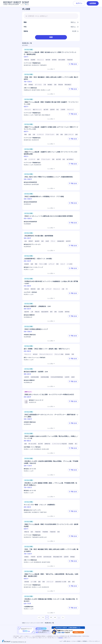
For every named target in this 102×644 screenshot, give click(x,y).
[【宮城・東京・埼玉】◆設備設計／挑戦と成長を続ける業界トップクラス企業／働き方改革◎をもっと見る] (51, 94)
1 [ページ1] (43, 617)
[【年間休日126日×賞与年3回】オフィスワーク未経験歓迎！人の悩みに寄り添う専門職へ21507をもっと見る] (51, 298)
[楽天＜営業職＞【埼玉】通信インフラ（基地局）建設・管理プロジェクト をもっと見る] (51, 364)
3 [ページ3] (51, 617)
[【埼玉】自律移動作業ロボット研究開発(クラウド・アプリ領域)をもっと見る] (51, 208)
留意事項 (61, 638)
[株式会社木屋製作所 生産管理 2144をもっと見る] (51, 386)
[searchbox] (51, 16)
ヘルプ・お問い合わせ (65, 641)
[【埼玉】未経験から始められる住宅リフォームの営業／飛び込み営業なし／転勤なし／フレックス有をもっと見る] (51, 453)
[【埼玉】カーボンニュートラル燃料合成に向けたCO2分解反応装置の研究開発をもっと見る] (51, 228)
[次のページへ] (63, 617)
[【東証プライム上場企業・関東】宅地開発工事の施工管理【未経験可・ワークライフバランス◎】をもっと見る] (51, 119)
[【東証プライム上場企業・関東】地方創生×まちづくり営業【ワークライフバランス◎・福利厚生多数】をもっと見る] (51, 69)
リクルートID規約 (76, 641)
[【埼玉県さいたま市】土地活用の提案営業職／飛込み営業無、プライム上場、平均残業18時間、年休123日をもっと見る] (51, 475)
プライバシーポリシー (94, 641)
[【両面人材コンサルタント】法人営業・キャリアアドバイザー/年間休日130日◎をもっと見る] (51, 406)
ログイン (79, 3)
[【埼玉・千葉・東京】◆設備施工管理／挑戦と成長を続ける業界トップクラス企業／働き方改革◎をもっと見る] (51, 566)
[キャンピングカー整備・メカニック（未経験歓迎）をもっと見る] (51, 516)
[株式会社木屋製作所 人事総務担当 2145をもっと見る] (51, 321)
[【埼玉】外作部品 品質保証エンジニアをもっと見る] (51, 341)
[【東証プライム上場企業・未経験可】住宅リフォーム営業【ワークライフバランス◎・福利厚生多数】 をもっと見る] (51, 169)
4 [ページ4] (55, 617)
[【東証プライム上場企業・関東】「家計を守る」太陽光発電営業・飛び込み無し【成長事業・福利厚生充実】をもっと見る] (51, 591)
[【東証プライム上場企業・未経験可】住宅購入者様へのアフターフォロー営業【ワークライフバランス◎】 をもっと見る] (51, 144)
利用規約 (85, 641)
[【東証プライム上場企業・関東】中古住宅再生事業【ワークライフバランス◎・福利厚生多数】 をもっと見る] (51, 541)
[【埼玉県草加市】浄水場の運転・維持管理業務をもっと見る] (51, 251)
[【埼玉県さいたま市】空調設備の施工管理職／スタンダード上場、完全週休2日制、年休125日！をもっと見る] (51, 613)
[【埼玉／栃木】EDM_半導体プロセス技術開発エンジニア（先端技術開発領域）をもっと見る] (51, 188)
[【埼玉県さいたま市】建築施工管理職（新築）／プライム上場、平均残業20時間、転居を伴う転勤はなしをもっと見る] (51, 497)
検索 (51, 37)
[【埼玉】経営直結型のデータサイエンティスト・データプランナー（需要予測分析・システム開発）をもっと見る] (51, 428)
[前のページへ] (39, 617)
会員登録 (93, 3)
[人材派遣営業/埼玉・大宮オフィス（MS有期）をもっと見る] (51, 273)
